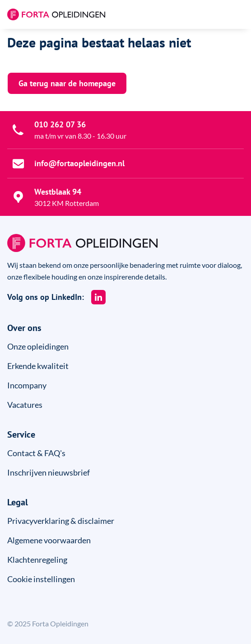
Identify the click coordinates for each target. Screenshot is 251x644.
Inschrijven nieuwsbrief (49, 472)
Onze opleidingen (38, 346)
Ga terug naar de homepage (67, 83)
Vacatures (25, 405)
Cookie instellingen (41, 579)
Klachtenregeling (37, 560)
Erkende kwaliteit (38, 366)
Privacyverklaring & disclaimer (61, 521)
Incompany (27, 385)
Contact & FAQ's (36, 453)
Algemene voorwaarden (49, 540)
